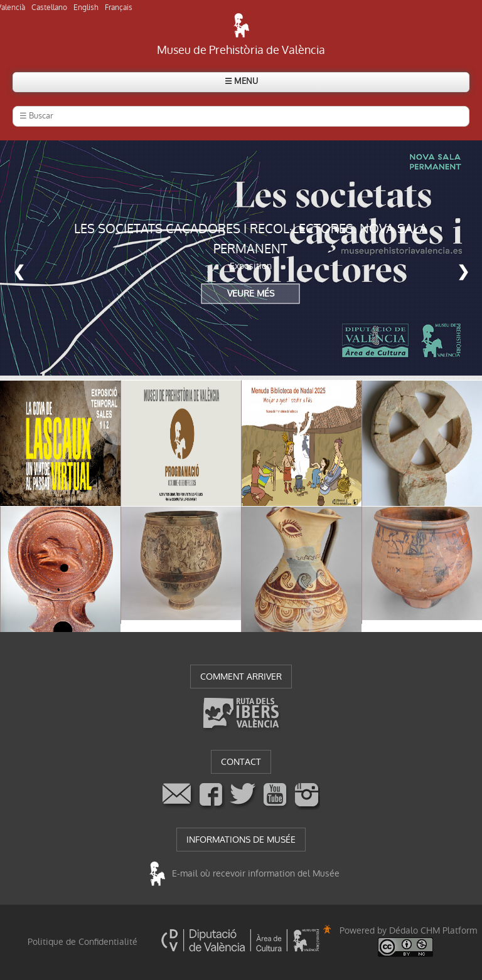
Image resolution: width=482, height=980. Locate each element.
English (86, 8)
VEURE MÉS (251, 294)
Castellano (49, 8)
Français (119, 8)
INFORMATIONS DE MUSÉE (241, 840)
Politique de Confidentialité (83, 942)
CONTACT (241, 762)
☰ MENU (241, 81)
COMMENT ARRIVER (241, 677)
